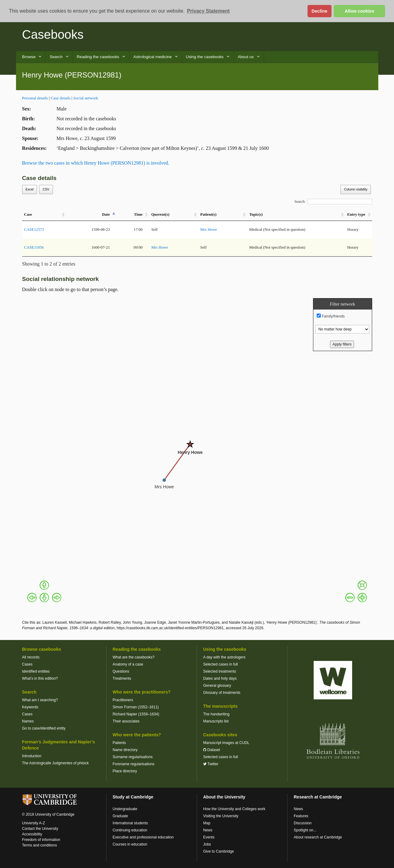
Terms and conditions (40, 845)
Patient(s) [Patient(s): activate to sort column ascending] (209, 214)
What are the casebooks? (134, 657)
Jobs (207, 844)
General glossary (217, 686)
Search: (333, 202)
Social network (86, 98)
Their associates (126, 721)
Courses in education (130, 844)
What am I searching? (40, 700)
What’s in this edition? (40, 678)
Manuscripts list (216, 721)
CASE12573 (34, 230)
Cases (27, 664)
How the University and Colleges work (234, 809)
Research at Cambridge (318, 797)
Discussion (303, 823)
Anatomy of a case (128, 664)
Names (28, 721)
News (208, 830)
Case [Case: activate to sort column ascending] (28, 214)
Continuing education (130, 830)
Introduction (32, 756)
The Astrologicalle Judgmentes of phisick (56, 763)
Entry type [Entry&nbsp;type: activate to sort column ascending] (356, 214)
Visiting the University (221, 816)
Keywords (30, 707)
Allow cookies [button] (360, 11)
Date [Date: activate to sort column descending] (106, 214)
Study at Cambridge (133, 797)
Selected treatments (220, 671)
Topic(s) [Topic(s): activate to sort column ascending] (256, 214)
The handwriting (216, 714)
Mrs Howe (209, 230)
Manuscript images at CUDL (226, 743)
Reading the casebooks (98, 57)
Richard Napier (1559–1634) (136, 714)
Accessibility (32, 834)
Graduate (120, 816)
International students (130, 823)
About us (246, 57)
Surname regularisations (133, 757)
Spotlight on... (305, 830)
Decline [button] (319, 11)
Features (301, 816)
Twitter (211, 764)
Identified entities (36, 671)
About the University (224, 797)
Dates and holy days (220, 678)
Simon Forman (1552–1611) (136, 707)
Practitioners (123, 700)
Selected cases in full (221, 664)
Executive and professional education (143, 837)
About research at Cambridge (318, 837)
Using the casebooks (205, 57)
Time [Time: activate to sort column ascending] (138, 214)
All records (31, 657)
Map (207, 823)
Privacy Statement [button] (208, 11)
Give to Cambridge (219, 851)
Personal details (35, 98)
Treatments (122, 678)
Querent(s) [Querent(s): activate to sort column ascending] (160, 214)
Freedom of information (41, 840)
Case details (61, 98)
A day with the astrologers (224, 657)
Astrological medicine (153, 57)
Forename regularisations (134, 764)
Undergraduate (125, 809)
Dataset (212, 750)
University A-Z (34, 823)
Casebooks (53, 34)
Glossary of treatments (222, 693)
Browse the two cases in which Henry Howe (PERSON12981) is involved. (96, 163)
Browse (29, 57)
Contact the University (40, 829)
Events (209, 837)
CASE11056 (34, 247)
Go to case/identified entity (44, 728)
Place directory (125, 771)
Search (56, 57)
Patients (119, 743)
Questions (121, 671)
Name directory (125, 750)
